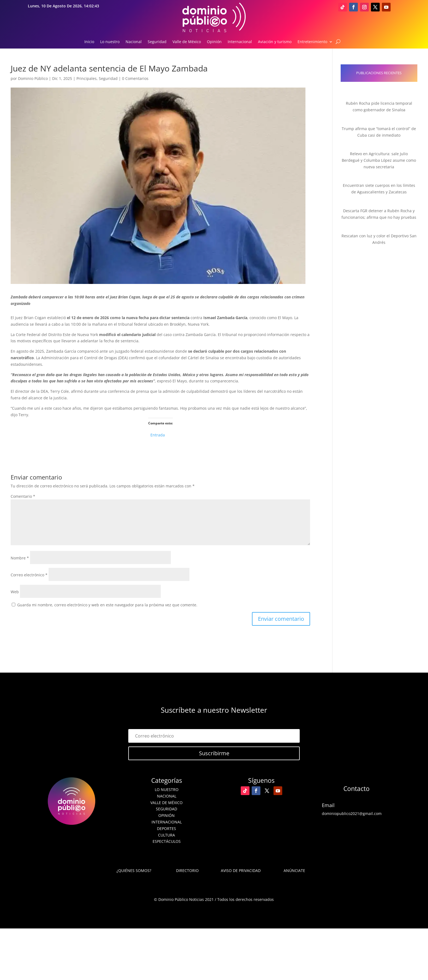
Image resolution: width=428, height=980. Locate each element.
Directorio (187, 870)
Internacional (240, 42)
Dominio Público (33, 78)
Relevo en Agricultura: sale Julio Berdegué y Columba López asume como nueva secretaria (379, 160)
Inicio (89, 42)
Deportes (167, 828)
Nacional (134, 42)
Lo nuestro (110, 42)
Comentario (23, 496)
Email (328, 805)
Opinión (214, 42)
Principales (87, 78)
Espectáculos (167, 841)
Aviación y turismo (275, 42)
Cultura (167, 835)
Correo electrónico (29, 575)
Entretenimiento (312, 42)
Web (15, 592)
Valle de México (187, 42)
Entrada (158, 434)
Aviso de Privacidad (241, 870)
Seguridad (157, 42)
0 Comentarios (135, 78)
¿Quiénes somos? (134, 870)
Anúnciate (294, 870)
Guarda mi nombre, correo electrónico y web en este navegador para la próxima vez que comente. (107, 605)
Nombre (20, 558)
